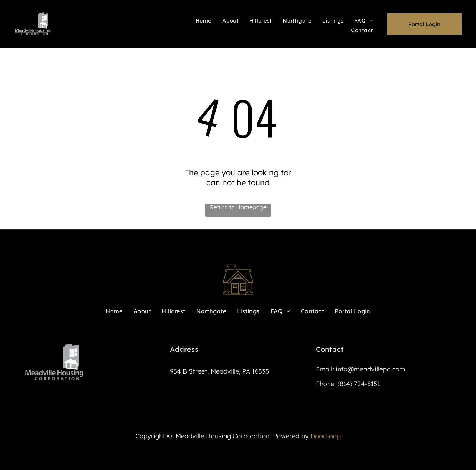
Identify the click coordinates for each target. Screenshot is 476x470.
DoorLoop (326, 436)
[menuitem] (204, 20)
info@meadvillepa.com (370, 369)
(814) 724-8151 (359, 384)
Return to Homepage (238, 207)
